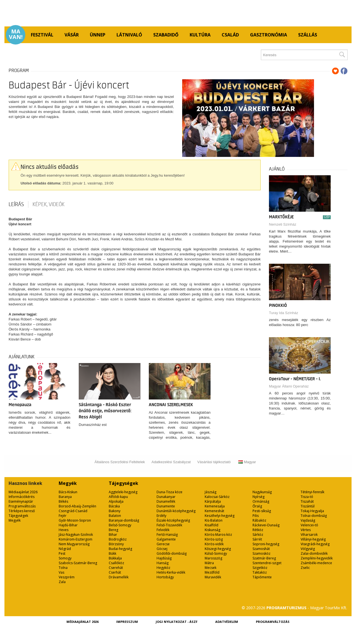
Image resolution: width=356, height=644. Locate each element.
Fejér (63, 516)
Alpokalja (116, 501)
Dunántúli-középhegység (176, 511)
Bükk (113, 553)
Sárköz (258, 535)
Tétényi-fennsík (312, 492)
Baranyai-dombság (124, 520)
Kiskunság (212, 530)
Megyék (15, 520)
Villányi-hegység (313, 539)
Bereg (113, 530)
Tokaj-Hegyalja (312, 511)
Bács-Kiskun (68, 492)
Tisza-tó (307, 497)
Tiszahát (307, 501)
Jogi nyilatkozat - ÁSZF (177, 622)
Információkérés (22, 497)
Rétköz (258, 530)
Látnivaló (129, 35)
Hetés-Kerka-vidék (171, 572)
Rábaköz (259, 520)
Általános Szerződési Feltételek (120, 462)
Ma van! (16, 34)
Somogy (65, 558)
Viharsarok (309, 535)
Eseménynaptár (21, 501)
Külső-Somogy (216, 553)
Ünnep (98, 35)
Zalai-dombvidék (314, 553)
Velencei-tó (309, 525)
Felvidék (163, 530)
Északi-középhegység (173, 520)
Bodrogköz (118, 539)
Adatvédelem (227, 622)
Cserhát (115, 572)
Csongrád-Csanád (73, 511)
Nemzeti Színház (283, 224)
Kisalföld (212, 525)
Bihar (113, 535)
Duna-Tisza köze (170, 492)
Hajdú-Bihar (68, 525)
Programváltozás (22, 506)
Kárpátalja (213, 501)
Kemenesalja (215, 506)
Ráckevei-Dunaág (266, 525)
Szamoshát (261, 549)
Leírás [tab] (16, 204)
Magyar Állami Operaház (289, 386)
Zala (62, 582)
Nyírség (259, 497)
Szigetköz (260, 568)
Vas (61, 572)
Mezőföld (212, 572)
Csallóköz (116, 563)
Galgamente (166, 539)
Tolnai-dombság (314, 516)
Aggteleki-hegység (123, 492)
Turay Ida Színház (284, 313)
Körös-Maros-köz (218, 535)
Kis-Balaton (214, 520)
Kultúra (200, 35)
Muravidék (213, 577)
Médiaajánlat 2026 (23, 492)
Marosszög (213, 558)
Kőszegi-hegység (218, 549)
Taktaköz (260, 572)
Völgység (308, 549)
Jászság (211, 492)
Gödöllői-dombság (172, 553)
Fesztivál (42, 35)
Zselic (305, 568)
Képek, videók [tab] (49, 204)
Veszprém (67, 577)
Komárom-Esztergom (76, 539)
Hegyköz (163, 568)
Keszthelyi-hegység (220, 516)
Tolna (63, 568)
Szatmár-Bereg (264, 558)
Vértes (306, 530)
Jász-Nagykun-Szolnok (76, 535)
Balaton (115, 516)
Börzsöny (116, 544)
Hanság (163, 563)
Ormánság (261, 501)
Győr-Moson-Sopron (75, 520)
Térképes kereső (22, 511)
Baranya (65, 497)
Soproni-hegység (266, 544)
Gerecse (163, 544)
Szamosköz (261, 553)
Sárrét (257, 539)
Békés (63, 501)
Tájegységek (18, 516)
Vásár (72, 35)
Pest (62, 553)
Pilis (256, 516)
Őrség (257, 506)
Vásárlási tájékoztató (214, 462)
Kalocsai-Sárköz (217, 497)
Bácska (114, 506)
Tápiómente (262, 577)
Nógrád (65, 549)
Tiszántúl (308, 506)
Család (230, 35)
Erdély (161, 516)
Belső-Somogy (120, 525)
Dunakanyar (166, 497)
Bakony (115, 511)
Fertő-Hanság (167, 535)
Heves (64, 530)
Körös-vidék (214, 544)
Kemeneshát (214, 511)
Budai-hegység (120, 549)
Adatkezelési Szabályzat (171, 462)
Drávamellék (119, 577)
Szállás (308, 35)
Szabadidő (166, 35)
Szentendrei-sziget (267, 563)
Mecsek (211, 568)
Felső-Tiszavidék (169, 525)
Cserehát (116, 568)
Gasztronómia (269, 35)
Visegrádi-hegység (315, 544)
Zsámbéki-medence (316, 563)
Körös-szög (214, 539)
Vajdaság (308, 520)
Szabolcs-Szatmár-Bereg (78, 563)
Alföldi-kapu (118, 497)
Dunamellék (166, 501)
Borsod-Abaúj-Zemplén (77, 506)
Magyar (247, 462)
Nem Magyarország (74, 544)
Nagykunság (262, 492)
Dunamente (166, 506)
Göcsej (162, 549)
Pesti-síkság (262, 511)
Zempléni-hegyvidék (317, 558)
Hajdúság (164, 558)
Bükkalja (115, 558)
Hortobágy (165, 577)
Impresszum (127, 622)
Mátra (209, 563)
